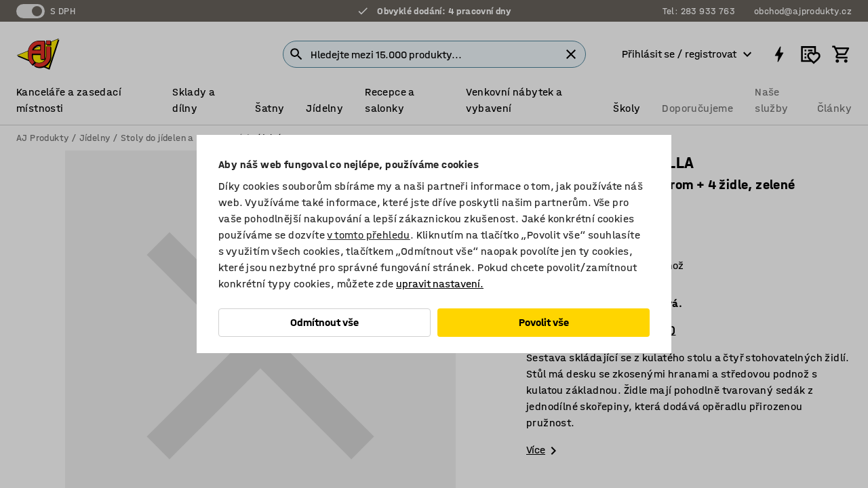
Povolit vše (544, 322)
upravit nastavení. (440, 284)
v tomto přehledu (368, 235)
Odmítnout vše (324, 322)
